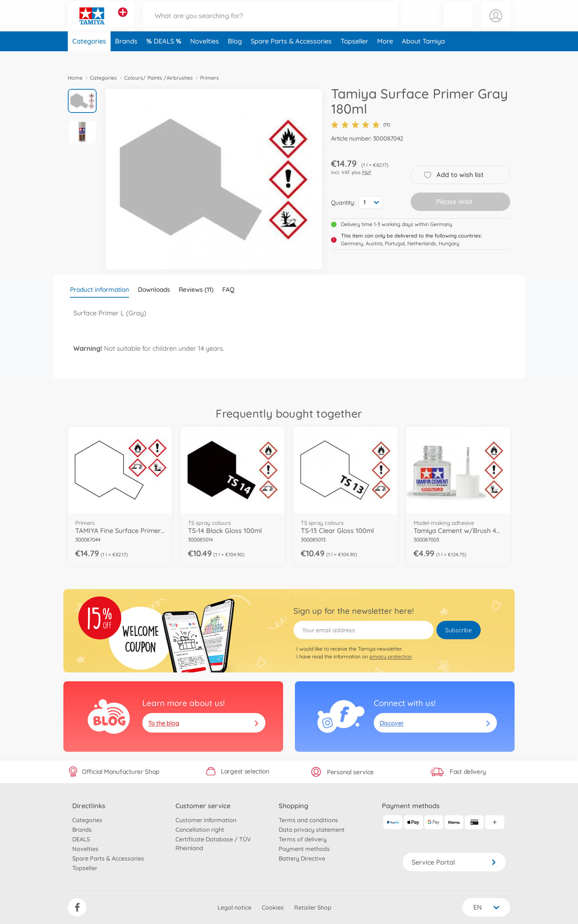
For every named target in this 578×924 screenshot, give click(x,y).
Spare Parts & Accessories (291, 57)
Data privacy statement (312, 830)
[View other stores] (123, 20)
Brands (126, 57)
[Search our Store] (270, 23)
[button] (458, 23)
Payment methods (304, 849)
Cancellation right (200, 830)
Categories (89, 57)
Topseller (354, 57)
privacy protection (391, 657)
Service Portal (454, 862)
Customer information (206, 820)
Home (75, 78)
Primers (210, 78)
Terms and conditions (308, 820)
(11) (361, 125)
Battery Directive (302, 858)
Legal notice (234, 907)
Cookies (273, 907)
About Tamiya (423, 57)
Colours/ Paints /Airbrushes (159, 78)
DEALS (165, 57)
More (385, 57)
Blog (235, 57)
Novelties (205, 57)
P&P (367, 172)
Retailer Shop (313, 907)
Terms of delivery (303, 839)
